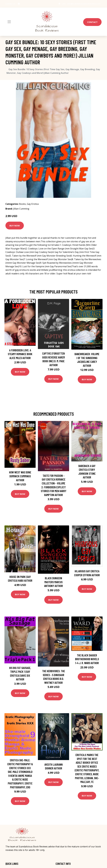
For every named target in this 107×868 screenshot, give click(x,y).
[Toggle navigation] (9, 22)
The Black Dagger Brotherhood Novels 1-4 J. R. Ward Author (87, 659)
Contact (92, 22)
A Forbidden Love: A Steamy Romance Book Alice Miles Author (20, 354)
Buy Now (15, 226)
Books (22, 204)
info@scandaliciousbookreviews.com (84, 4)
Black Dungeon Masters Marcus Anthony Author (53, 582)
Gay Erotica (33, 204)
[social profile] (19, 4)
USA (64, 4)
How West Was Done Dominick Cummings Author (20, 476)
